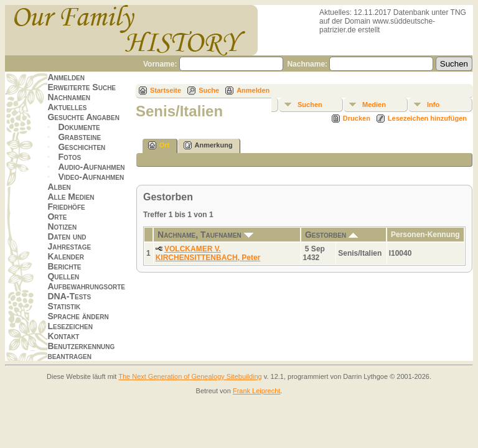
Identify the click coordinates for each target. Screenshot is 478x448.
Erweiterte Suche (82, 87)
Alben (59, 187)
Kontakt (63, 336)
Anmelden (66, 77)
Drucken (357, 118)
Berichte (64, 266)
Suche (209, 90)
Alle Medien (71, 197)
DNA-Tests (69, 296)
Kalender (65, 256)
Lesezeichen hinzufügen (427, 118)
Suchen (310, 105)
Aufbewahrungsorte (86, 286)
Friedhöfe (66, 207)
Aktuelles (67, 107)
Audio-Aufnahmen (91, 167)
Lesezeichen (70, 326)
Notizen (62, 226)
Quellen (63, 276)
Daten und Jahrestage (69, 241)
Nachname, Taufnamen (205, 235)
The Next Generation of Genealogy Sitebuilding (190, 376)
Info (433, 105)
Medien (374, 105)
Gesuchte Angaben (83, 117)
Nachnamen (68, 97)
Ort (159, 145)
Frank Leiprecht (256, 391)
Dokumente (79, 127)
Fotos (69, 157)
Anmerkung (208, 145)
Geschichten (82, 147)
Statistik (64, 306)
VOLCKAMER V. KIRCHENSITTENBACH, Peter (208, 253)
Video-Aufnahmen (91, 177)
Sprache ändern (78, 316)
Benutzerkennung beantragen (81, 351)
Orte (57, 217)
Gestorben (331, 235)
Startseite (166, 90)
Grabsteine (79, 137)
